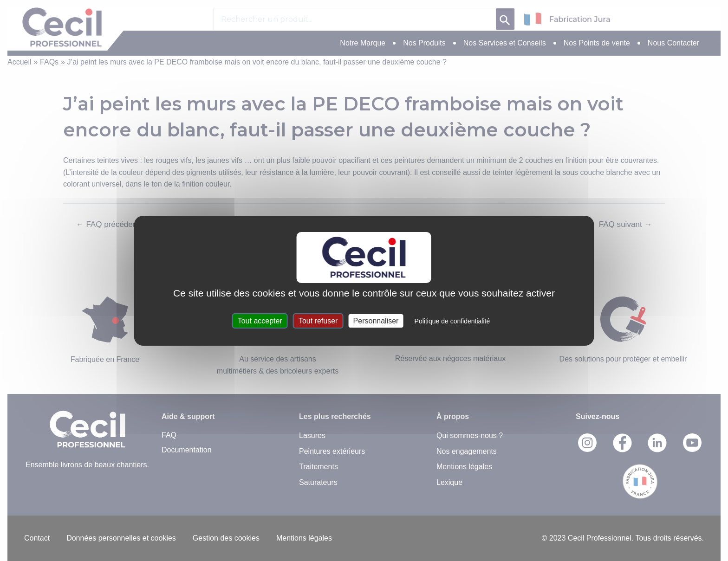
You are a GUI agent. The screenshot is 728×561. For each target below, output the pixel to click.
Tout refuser (318, 321)
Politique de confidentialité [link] (452, 321)
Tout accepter (260, 321)
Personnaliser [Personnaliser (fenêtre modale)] (376, 321)
